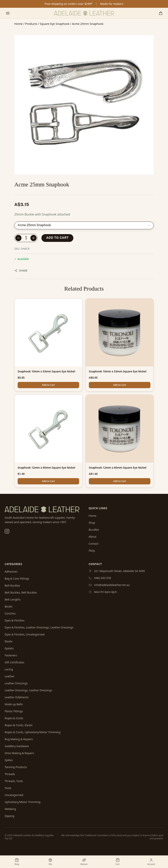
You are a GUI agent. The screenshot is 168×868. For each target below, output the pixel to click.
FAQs (92, 551)
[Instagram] (7, 531)
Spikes (9, 760)
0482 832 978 (102, 578)
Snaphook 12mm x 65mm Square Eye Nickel (46, 468)
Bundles (94, 530)
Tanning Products (16, 767)
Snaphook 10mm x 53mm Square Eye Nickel (46, 371)
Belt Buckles (12, 585)
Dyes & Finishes (15, 620)
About (93, 537)
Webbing (10, 809)
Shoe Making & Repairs (19, 753)
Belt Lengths (13, 599)
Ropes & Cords (14, 718)
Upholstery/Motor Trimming (23, 802)
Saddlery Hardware (17, 746)
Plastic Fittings (14, 711)
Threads (10, 774)
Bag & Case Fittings (17, 579)
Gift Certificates (14, 662)
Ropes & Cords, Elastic (19, 725)
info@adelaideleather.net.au (112, 585)
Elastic (9, 641)
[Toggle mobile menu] (8, 13)
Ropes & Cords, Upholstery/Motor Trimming (33, 732)
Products (31, 24)
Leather (9, 676)
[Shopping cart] (161, 13)
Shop (92, 523)
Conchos (10, 613)
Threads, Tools (14, 781)
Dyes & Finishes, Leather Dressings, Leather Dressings (39, 627)
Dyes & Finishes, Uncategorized (25, 634)
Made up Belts (14, 704)
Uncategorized (14, 795)
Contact (94, 544)
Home (18, 24)
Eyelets (9, 648)
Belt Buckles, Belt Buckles (21, 592)
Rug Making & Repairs (19, 739)
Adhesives (11, 572)
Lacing (9, 669)
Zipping (9, 816)
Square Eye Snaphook (55, 24)
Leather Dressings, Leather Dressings (28, 690)
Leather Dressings (16, 683)
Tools (8, 788)
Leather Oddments (17, 697)
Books (9, 606)
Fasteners (11, 655)
